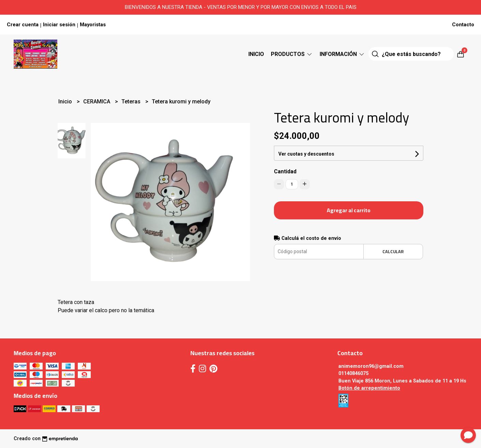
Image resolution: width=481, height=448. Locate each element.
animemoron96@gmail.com (371, 366)
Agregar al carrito (349, 210)
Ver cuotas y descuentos (306, 154)
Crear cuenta (23, 25)
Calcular (393, 251)
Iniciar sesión (59, 25)
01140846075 (353, 373)
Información (342, 54)
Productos (292, 54)
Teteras (132, 102)
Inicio (256, 54)
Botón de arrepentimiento (369, 388)
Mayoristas (93, 25)
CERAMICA (97, 102)
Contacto (463, 25)
